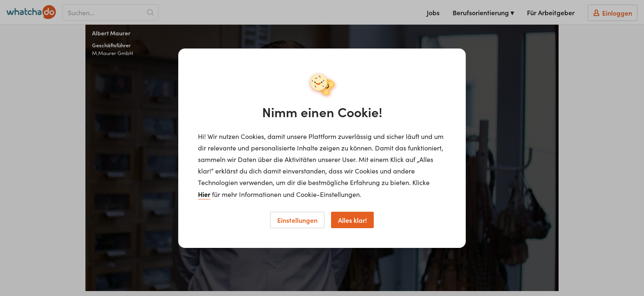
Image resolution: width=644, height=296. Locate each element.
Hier (204, 194)
